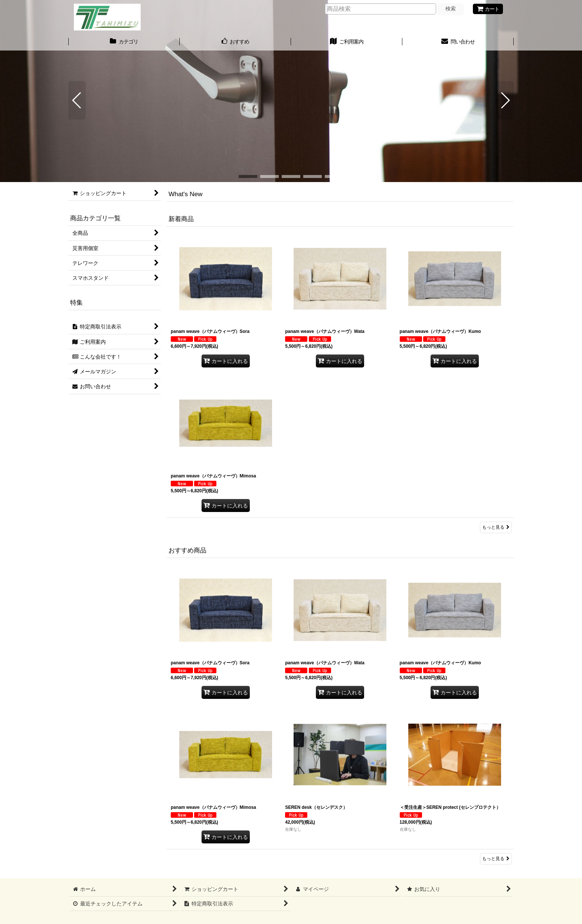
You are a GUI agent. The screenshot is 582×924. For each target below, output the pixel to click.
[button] (77, 100)
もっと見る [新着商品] (496, 527)
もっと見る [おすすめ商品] (496, 859)
